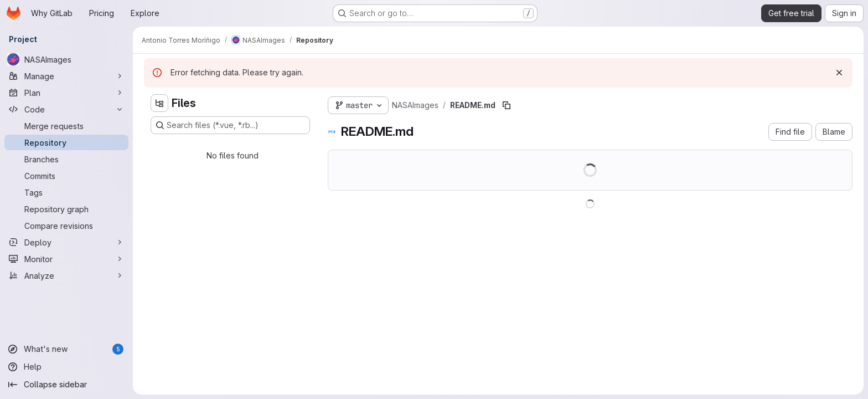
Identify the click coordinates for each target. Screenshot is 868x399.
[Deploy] (66, 242)
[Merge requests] (66, 126)
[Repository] (66, 142)
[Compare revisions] (66, 226)
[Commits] (66, 176)
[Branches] (66, 159)
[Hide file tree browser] (159, 103)
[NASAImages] (66, 59)
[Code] (66, 109)
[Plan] (66, 93)
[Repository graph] (66, 209)
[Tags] (66, 192)
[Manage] (66, 76)
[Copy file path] (507, 105)
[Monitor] (66, 259)
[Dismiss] (839, 73)
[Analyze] (66, 275)
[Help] (66, 367)
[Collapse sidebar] (66, 385)
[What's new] (66, 349)
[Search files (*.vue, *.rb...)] (230, 125)
